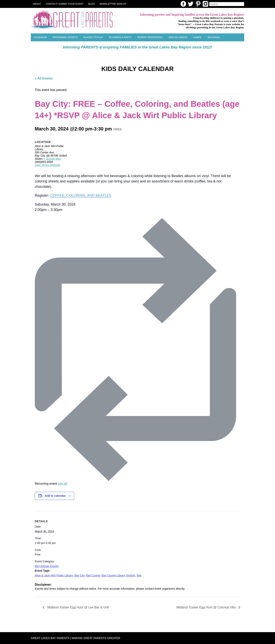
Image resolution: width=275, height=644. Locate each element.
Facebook (183, 4)
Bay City (79, 575)
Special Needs (178, 37)
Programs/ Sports (65, 37)
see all (62, 484)
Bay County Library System (118, 575)
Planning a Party (120, 37)
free (139, 575)
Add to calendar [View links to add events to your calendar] (55, 496)
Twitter (191, 4)
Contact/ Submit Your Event (65, 4)
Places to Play (93, 37)
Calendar (40, 37)
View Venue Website (47, 165)
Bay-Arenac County (47, 566)
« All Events (44, 78)
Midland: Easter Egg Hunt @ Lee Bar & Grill (78, 607)
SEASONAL (214, 37)
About (37, 4)
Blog (91, 4)
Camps (197, 37)
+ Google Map (52, 159)
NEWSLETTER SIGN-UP (113, 4)
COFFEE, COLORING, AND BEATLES (81, 195)
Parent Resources (150, 37)
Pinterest (198, 4)
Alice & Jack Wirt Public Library (54, 575)
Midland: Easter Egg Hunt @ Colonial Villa (206, 607)
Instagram (205, 4)
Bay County (93, 575)
